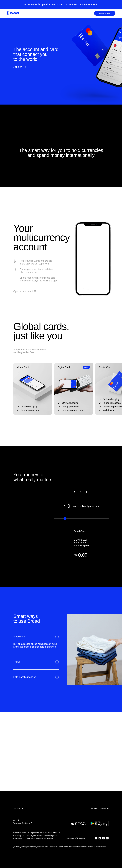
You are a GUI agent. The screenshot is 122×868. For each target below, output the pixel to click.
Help (15, 820)
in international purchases (81, 506)
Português (70, 838)
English (82, 838)
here (95, 4)
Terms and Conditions (23, 823)
